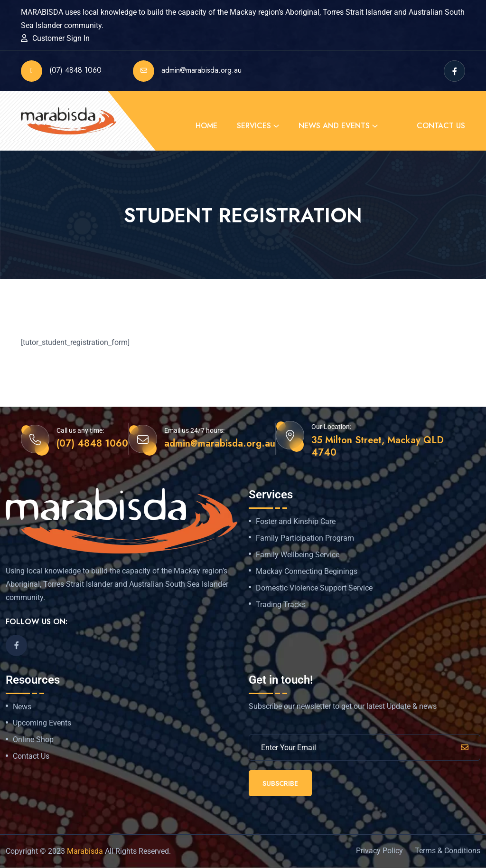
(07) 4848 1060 (61, 71)
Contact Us (441, 126)
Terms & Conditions (448, 851)
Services (254, 126)
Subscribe (280, 783)
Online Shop (33, 740)
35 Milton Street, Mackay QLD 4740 (378, 447)
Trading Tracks (281, 605)
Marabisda (85, 851)
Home (206, 126)
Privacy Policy (379, 851)
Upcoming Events (42, 723)
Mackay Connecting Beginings (307, 572)
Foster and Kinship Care (296, 522)
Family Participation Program (305, 538)
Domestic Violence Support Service (314, 588)
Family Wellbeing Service (298, 555)
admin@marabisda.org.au (187, 71)
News (22, 707)
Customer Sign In (61, 38)
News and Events (334, 126)
